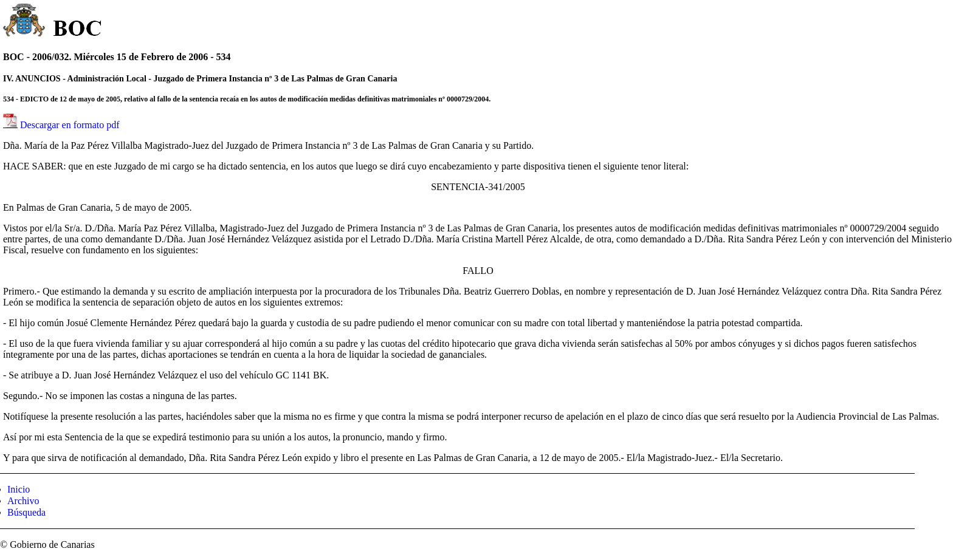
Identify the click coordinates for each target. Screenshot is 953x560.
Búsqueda (26, 512)
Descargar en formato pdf (70, 125)
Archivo (23, 501)
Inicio (19, 489)
